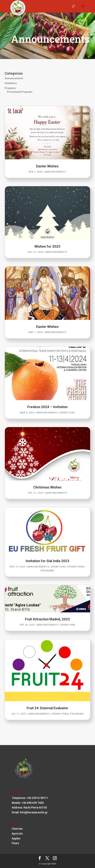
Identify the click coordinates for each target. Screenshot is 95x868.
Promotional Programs (20, 92)
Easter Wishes (47, 166)
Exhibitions (11, 83)
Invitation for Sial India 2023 (47, 561)
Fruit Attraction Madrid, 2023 (47, 619)
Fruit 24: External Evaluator (47, 708)
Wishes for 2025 (47, 246)
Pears (15, 843)
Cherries (17, 829)
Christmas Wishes (47, 487)
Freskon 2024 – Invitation (47, 407)
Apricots (17, 834)
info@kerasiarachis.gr (34, 812)
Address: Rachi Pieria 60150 (29, 807)
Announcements (14, 78)
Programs (10, 88)
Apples (16, 838)
